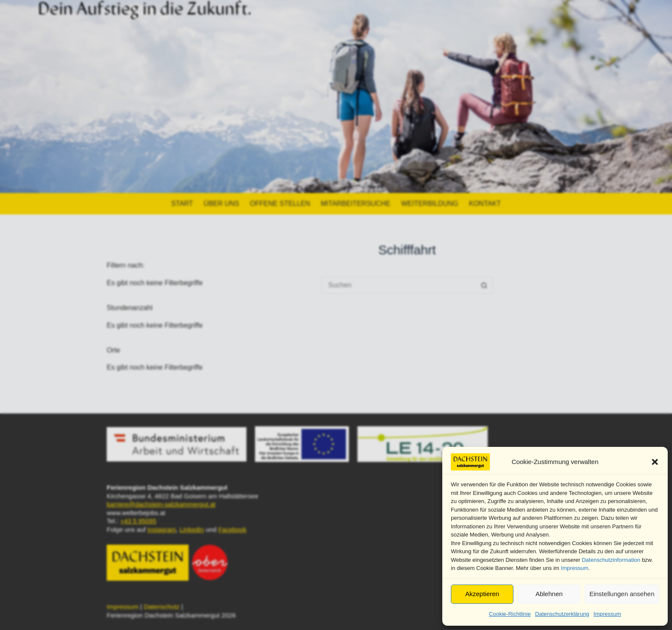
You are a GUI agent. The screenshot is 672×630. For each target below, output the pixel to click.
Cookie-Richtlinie (510, 614)
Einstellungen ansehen (622, 594)
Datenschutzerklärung (562, 614)
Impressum (575, 568)
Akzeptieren (482, 594)
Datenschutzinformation (611, 560)
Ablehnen (549, 594)
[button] (655, 462)
